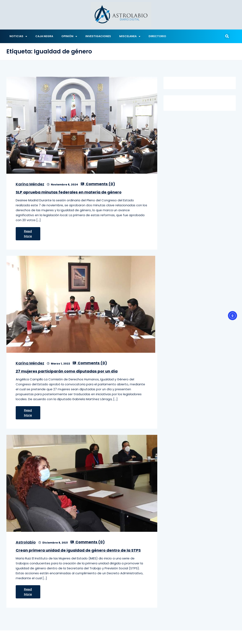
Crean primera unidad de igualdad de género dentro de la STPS (78, 550)
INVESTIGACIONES (98, 36)
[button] (227, 36)
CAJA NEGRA (44, 36)
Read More (28, 234)
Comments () (98, 184)
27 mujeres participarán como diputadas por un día (67, 371)
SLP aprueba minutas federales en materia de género (69, 192)
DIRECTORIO (157, 36)
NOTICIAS (18, 36)
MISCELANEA (130, 36)
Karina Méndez (30, 184)
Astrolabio (26, 542)
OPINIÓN (69, 36)
